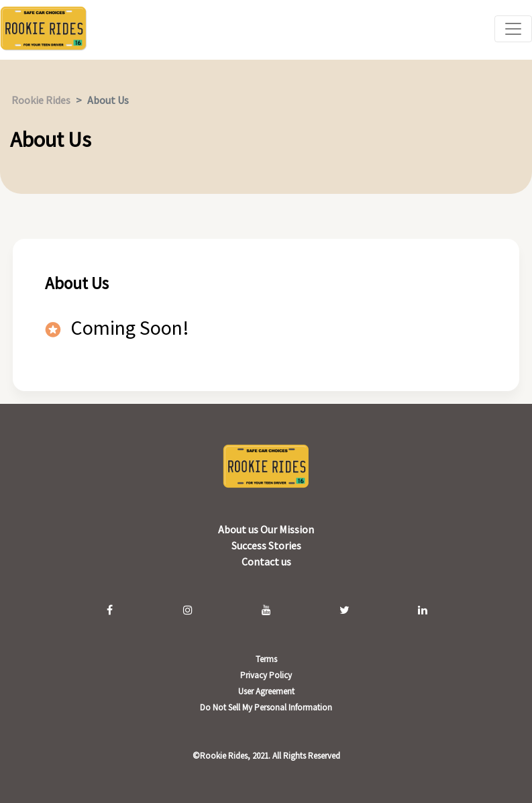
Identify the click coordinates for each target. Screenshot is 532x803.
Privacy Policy (266, 675)
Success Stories (266, 545)
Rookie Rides (41, 100)
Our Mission (287, 529)
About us (239, 529)
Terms (266, 659)
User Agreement (266, 691)
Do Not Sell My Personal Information (266, 707)
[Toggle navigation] (513, 29)
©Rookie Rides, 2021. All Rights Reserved (266, 756)
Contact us (266, 561)
